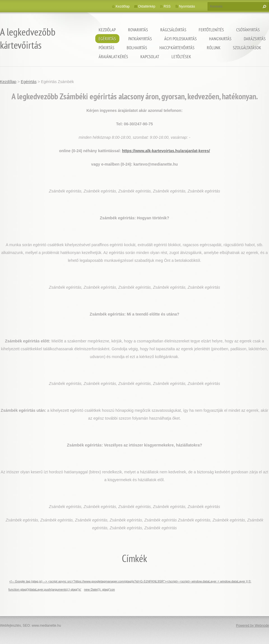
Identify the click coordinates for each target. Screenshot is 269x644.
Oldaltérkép (147, 6)
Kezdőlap (107, 30)
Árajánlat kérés (113, 57)
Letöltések (181, 57)
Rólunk (214, 48)
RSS (167, 6)
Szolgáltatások (247, 48)
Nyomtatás (187, 6)
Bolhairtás (137, 48)
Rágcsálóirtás (173, 30)
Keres (264, 6)
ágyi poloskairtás (180, 39)
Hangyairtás (220, 39)
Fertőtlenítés (211, 30)
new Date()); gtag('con (99, 589)
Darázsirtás (255, 39)
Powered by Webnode (252, 626)
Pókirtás (106, 48)
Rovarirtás (138, 30)
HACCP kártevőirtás (177, 48)
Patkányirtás (140, 39)
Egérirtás (107, 39)
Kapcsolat (150, 57)
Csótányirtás (248, 30)
